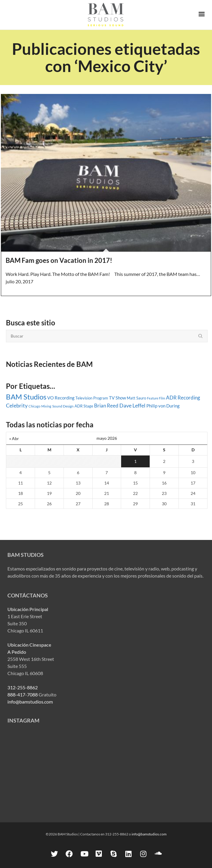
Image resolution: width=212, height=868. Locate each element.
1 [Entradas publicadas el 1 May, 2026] (135, 461)
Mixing (46, 406)
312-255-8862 (23, 687)
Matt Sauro (136, 398)
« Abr (14, 438)
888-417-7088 (23, 694)
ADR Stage (84, 406)
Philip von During (163, 406)
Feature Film (156, 398)
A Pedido (17, 652)
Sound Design (63, 406)
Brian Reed (106, 406)
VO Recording (61, 398)
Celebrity (17, 405)
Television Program (92, 398)
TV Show (117, 398)
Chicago (34, 406)
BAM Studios (26, 397)
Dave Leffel (132, 406)
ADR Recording (183, 398)
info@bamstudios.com (30, 702)
